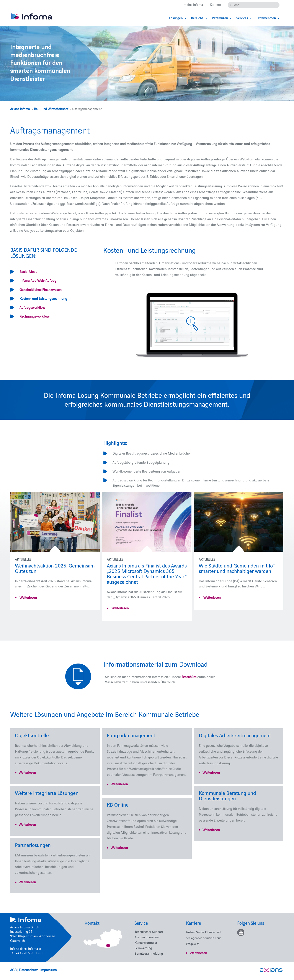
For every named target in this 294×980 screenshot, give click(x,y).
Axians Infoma (20, 109)
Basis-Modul (29, 271)
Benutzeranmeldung (149, 953)
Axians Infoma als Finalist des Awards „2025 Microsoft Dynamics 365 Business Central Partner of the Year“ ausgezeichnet (147, 573)
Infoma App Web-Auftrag (38, 280)
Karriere (215, 5)
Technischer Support (149, 932)
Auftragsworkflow (32, 307)
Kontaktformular (146, 942)
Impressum (48, 970)
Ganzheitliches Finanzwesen (41, 289)
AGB (13, 970)
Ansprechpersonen (148, 937)
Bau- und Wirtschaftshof (51, 109)
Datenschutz (28, 970)
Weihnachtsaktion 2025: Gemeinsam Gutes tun (55, 568)
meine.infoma (193, 5)
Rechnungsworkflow (34, 316)
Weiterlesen (28, 597)
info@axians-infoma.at (26, 948)
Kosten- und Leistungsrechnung (43, 298)
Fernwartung (143, 948)
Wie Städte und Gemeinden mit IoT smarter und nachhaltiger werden (237, 568)
